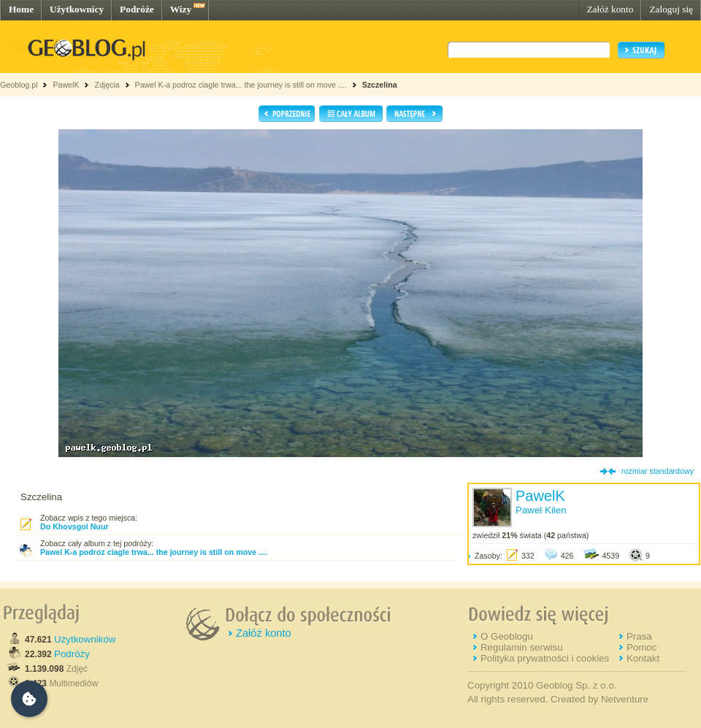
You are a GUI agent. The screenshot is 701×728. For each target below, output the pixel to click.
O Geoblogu (507, 636)
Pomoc (641, 647)
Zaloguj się (671, 9)
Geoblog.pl (19, 85)
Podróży (72, 654)
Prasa (639, 636)
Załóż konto (610, 9)
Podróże (137, 9)
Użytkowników (85, 639)
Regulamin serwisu (522, 647)
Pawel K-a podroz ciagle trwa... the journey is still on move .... (241, 85)
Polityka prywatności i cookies (545, 658)
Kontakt (643, 658)
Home (21, 9)
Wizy (181, 9)
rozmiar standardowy (658, 471)
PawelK (66, 85)
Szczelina (380, 85)
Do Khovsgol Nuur (74, 526)
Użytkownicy (77, 9)
